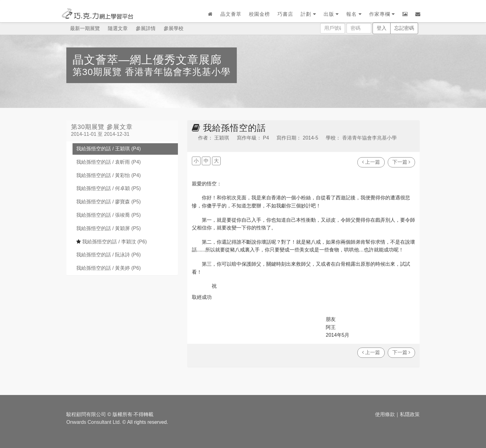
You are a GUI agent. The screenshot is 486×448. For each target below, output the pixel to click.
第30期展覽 (99, 72)
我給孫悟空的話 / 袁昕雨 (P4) (108, 162)
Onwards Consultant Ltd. (94, 422)
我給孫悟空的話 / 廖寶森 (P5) (108, 202)
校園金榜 (259, 14)
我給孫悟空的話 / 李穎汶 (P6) (111, 242)
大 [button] (216, 161)
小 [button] (196, 161)
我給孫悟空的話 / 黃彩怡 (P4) (108, 175)
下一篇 (401, 162)
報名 (354, 14)
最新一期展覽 (85, 28)
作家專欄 (382, 14)
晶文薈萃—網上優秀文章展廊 (147, 60)
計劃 (308, 14)
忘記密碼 (404, 28)
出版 (331, 14)
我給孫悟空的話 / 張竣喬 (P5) (108, 215)
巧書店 (285, 14)
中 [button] (206, 161)
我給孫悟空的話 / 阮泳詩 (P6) (108, 255)
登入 (382, 28)
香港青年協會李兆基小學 (178, 72)
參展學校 (174, 28)
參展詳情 (146, 28)
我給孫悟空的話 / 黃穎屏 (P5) (108, 228)
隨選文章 (118, 28)
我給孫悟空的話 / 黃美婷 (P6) (108, 268)
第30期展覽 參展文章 (102, 127)
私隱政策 (410, 414)
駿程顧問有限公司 (86, 414)
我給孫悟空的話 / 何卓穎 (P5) (108, 188)
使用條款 (385, 414)
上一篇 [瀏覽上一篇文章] (371, 162)
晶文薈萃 (231, 14)
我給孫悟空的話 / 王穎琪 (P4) (108, 149)
